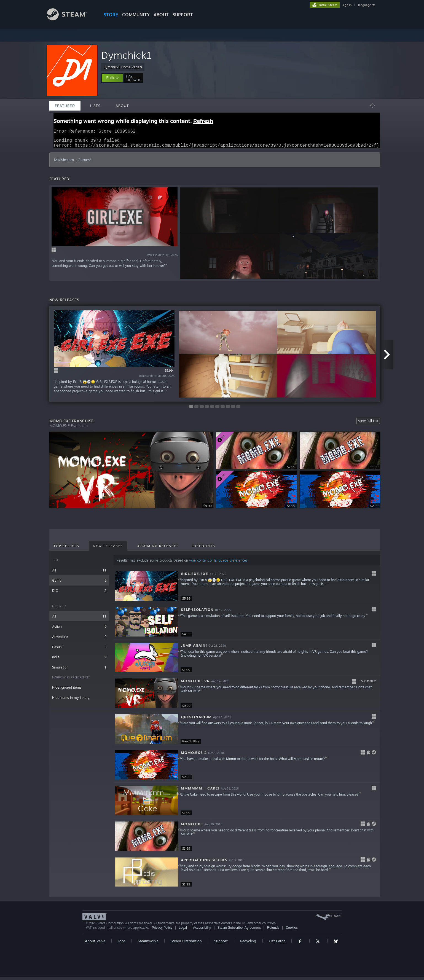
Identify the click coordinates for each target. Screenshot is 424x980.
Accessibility (202, 931)
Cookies (292, 931)
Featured (65, 106)
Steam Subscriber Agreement (239, 931)
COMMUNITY (136, 15)
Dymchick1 (127, 55)
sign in (347, 5)
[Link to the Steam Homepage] (71, 19)
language (365, 5)
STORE (111, 15)
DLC (79, 594)
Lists (95, 106)
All (79, 574)
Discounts (204, 549)
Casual (79, 650)
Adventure (79, 640)
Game (79, 584)
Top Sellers (66, 549)
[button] (112, 78)
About (161, 15)
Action (79, 630)
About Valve (95, 944)
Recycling (248, 944)
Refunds (273, 931)
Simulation (79, 671)
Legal (183, 931)
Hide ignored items (67, 691)
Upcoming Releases (158, 549)
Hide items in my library (71, 701)
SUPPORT (183, 15)
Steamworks (148, 944)
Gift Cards (277, 944)
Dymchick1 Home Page (124, 67)
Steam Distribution (186, 944)
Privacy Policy (162, 931)
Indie (79, 660)
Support (221, 944)
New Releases (108, 549)
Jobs (122, 944)
